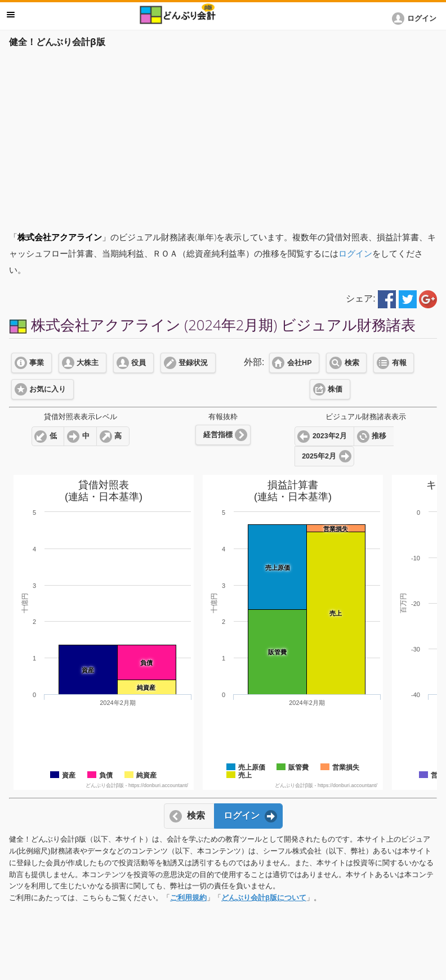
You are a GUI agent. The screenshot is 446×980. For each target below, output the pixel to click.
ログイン (355, 253)
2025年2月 (319, 456)
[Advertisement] (223, 136)
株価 (335, 389)
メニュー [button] (11, 15)
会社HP (299, 363)
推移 (379, 436)
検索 (352, 363)
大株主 (88, 363)
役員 (139, 363)
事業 (37, 363)
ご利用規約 (188, 898)
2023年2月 (330, 436)
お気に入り (48, 389)
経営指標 (218, 435)
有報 (399, 363)
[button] (416, 19)
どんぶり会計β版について (264, 898)
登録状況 (193, 363)
